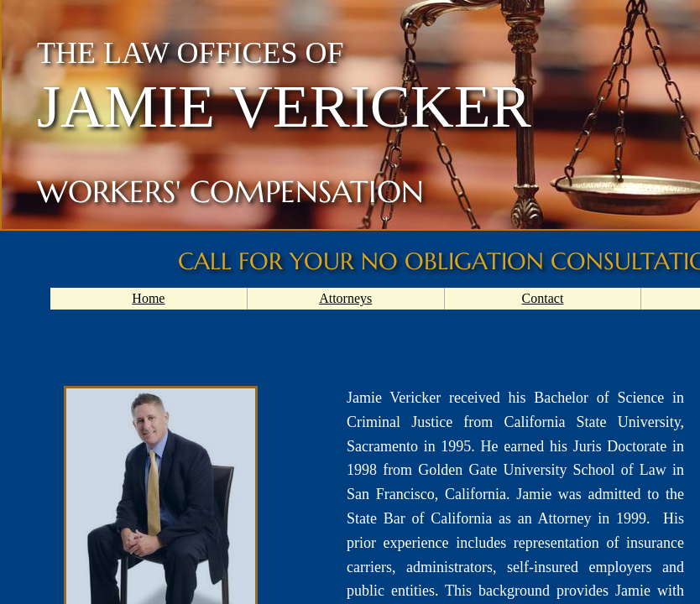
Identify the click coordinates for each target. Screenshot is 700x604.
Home (148, 298)
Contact (543, 298)
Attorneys (345, 298)
